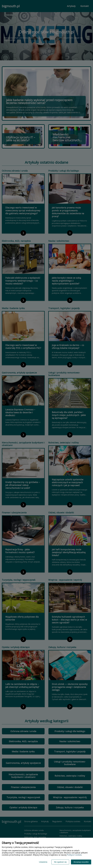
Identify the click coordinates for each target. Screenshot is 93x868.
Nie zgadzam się (60, 862)
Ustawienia (43, 862)
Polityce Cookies (74, 855)
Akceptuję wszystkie (81, 862)
